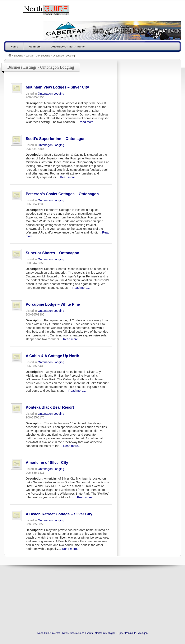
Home (14, 47)
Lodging (18, 56)
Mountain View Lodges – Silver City (57, 87)
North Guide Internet (46, 10)
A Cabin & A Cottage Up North (52, 356)
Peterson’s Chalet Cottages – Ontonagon (62, 194)
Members (35, 47)
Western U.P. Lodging (38, 56)
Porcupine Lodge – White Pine (53, 304)
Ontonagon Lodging (51, 94)
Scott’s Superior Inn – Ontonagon (56, 139)
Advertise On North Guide (68, 47)
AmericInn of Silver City (47, 463)
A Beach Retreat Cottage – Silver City (59, 514)
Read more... (87, 122)
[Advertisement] (149, 86)
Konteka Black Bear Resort (50, 407)
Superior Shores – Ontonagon (52, 253)
